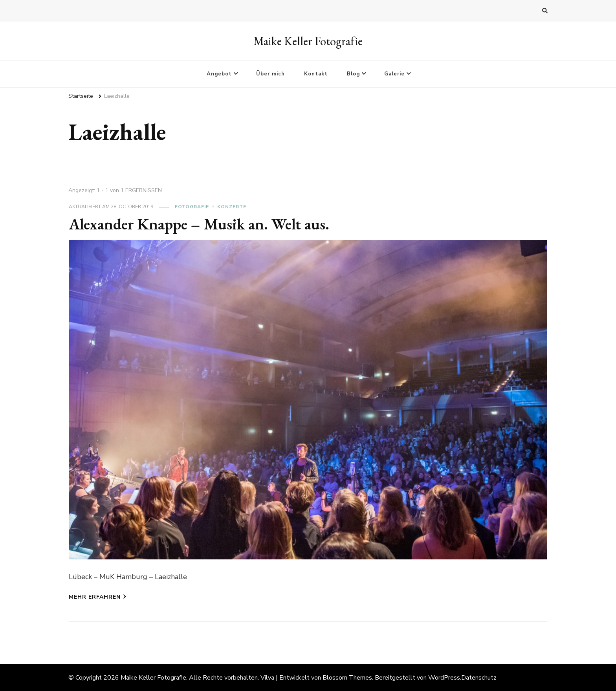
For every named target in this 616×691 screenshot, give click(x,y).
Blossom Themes (347, 678)
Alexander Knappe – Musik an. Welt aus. (199, 224)
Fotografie (192, 207)
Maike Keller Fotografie (308, 41)
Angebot (219, 74)
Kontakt (316, 74)
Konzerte (232, 207)
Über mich (270, 74)
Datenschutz (479, 678)
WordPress (444, 678)
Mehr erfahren (98, 597)
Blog (353, 74)
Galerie (394, 74)
